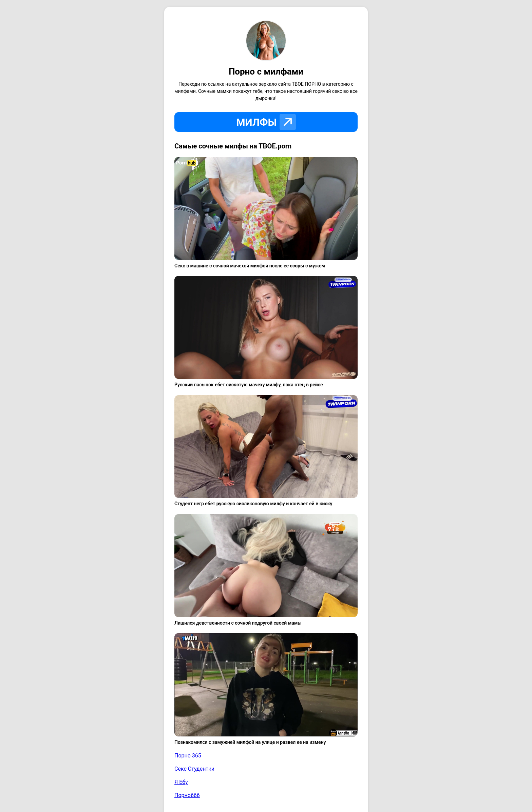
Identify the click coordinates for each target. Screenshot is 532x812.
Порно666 (187, 795)
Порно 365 (188, 756)
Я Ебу (181, 782)
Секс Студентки (194, 769)
